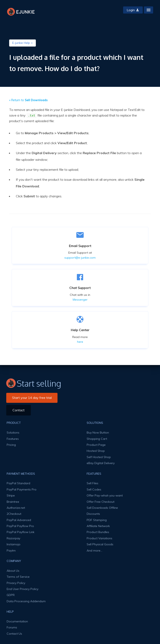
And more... (94, 551)
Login (133, 10)
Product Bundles (98, 532)
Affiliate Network (98, 526)
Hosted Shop (96, 451)
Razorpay (13, 538)
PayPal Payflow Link (21, 532)
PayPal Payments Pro (22, 489)
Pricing (11, 445)
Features (13, 439)
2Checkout (14, 514)
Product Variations (99, 538)
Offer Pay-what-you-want (105, 495)
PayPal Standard (18, 483)
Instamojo (14, 544)
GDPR (11, 595)
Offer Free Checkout (101, 502)
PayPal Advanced (19, 520)
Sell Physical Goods (100, 544)
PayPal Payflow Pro (20, 526)
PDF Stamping (97, 520)
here (80, 342)
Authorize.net (16, 508)
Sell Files (92, 483)
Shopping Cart (97, 439)
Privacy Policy (16, 583)
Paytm (11, 551)
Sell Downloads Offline (102, 508)
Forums (12, 627)
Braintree (13, 502)
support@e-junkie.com (80, 258)
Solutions (13, 433)
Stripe (11, 495)
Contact (19, 410)
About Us (13, 571)
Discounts (93, 514)
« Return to (28, 100)
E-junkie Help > (22, 43)
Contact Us (14, 634)
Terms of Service (18, 577)
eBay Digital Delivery (101, 463)
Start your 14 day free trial (32, 398)
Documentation (17, 621)
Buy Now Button (98, 433)
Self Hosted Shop (99, 457)
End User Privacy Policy (22, 589)
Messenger (80, 300)
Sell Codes (94, 489)
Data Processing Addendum (26, 601)
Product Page (96, 445)
